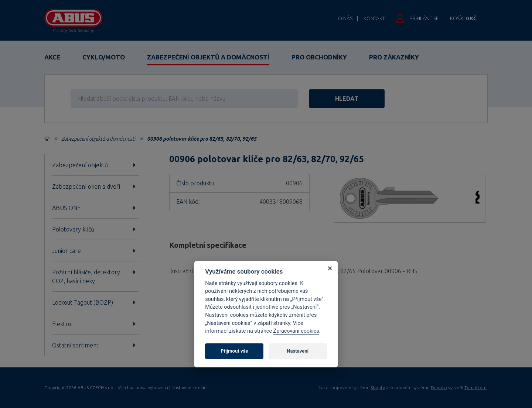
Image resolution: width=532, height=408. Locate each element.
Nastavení (298, 351)
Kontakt (374, 18)
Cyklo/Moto (104, 57)
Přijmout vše (234, 351)
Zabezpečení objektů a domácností (208, 57)
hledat (347, 99)
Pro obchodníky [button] (319, 57)
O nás (345, 18)
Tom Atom (475, 388)
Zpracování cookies (296, 331)
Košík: (463, 18)
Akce (52, 57)
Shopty (378, 388)
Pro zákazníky (394, 57)
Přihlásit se (424, 18)
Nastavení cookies (190, 388)
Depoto (439, 388)
